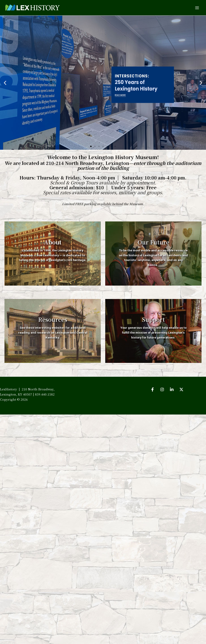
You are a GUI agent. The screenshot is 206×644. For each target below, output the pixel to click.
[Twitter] (181, 389)
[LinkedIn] (172, 389)
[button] (5, 83)
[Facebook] (152, 389)
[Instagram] (162, 389)
